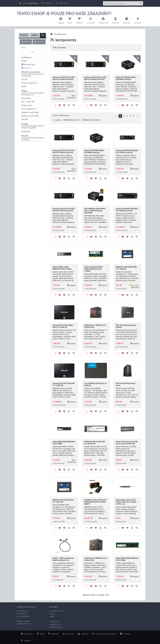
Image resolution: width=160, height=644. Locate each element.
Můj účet (115, 20)
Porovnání (91, 20)
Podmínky (127, 20)
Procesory (27, 68)
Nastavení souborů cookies (104, 634)
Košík (41, 634)
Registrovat (62, 3)
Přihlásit (47, 3)
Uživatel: (29, 3)
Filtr (43, 35)
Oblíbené (79, 20)
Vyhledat (26, 42)
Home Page (27, 634)
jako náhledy (96, 120)
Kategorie (24, 35)
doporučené (75, 120)
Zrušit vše (39, 42)
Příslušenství (103, 20)
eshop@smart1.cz (56, 627)
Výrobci (34, 35)
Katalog (61, 20)
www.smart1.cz (55, 624)
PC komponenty (60, 34)
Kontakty (138, 20)
